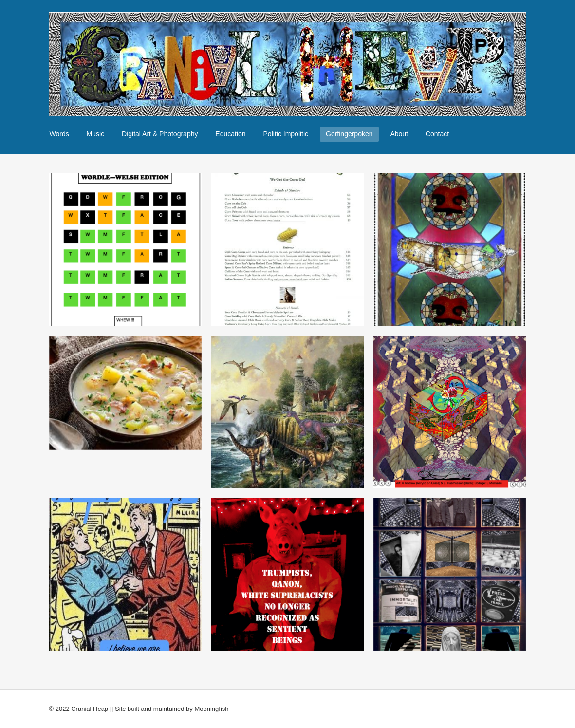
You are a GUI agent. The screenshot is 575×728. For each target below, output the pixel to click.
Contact (437, 134)
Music (96, 134)
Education (230, 134)
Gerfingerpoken (349, 134)
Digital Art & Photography (160, 134)
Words (59, 134)
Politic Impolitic (286, 134)
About (399, 134)
